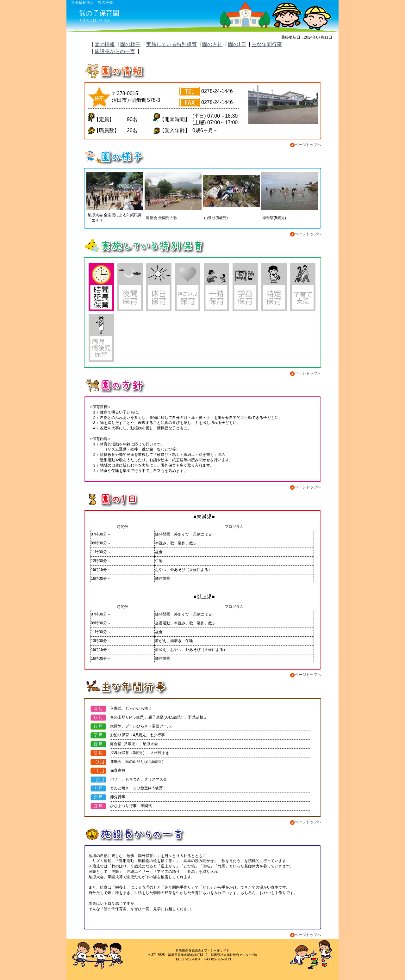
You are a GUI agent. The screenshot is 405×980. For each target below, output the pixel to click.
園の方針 (212, 44)
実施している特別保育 (171, 44)
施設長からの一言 (115, 51)
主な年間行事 (267, 44)
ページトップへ (305, 145)
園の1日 (237, 44)
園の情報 (105, 44)
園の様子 (130, 44)
